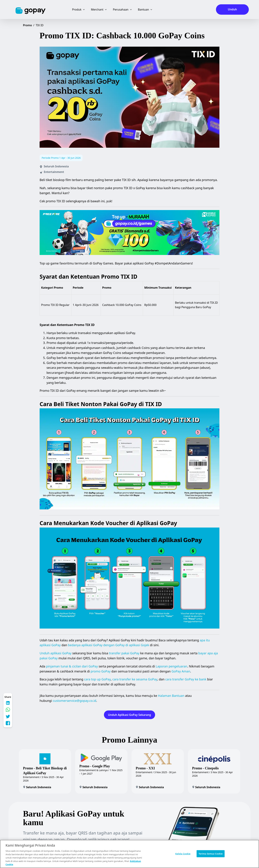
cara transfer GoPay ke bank (186, 679)
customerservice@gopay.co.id (75, 701)
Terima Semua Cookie (211, 853)
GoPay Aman (181, 671)
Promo (27, 25)
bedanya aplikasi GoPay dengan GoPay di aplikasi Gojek (109, 645)
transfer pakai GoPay (124, 653)
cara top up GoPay (97, 679)
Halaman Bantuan (171, 696)
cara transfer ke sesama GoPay (135, 679)
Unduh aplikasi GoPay (56, 653)
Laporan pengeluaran (172, 666)
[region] (129, 854)
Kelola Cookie (183, 853)
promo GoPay (101, 671)
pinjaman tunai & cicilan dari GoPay (72, 666)
